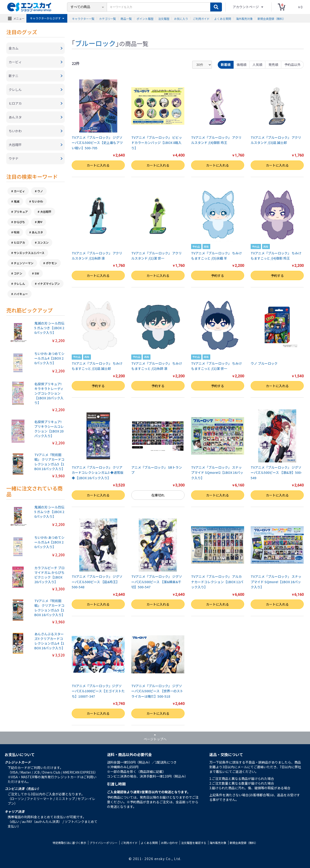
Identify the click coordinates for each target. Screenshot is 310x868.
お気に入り (181, 18)
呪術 (17, 232)
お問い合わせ (169, 843)
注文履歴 (164, 18)
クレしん (19, 284)
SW (37, 273)
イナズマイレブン (49, 284)
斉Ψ (40, 222)
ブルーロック (95, 43)
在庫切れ (158, 495)
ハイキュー (21, 294)
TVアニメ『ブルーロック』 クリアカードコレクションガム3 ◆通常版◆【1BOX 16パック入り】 (98, 473)
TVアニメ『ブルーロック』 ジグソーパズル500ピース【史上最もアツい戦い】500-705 (97, 143)
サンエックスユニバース (29, 253)
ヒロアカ (19, 242)
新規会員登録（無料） (271, 18)
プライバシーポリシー (103, 843)
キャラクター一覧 (83, 18)
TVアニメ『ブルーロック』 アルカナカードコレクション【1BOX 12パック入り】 (217, 582)
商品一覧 (126, 18)
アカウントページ (246, 7)
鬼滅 (17, 201)
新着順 (226, 64)
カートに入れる (98, 165)
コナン (18, 273)
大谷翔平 (46, 212)
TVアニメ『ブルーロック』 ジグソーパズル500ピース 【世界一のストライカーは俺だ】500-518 (157, 691)
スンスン (43, 242)
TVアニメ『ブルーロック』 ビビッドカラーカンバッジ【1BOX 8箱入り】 (157, 143)
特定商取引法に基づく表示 (69, 843)
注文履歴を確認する (194, 843)
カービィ (19, 191)
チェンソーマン (24, 263)
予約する (217, 275)
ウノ (40, 191)
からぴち (19, 222)
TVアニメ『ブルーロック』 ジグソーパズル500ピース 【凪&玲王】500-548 (97, 582)
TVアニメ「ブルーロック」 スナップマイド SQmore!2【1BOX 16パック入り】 (217, 473)
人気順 (257, 64)
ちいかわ (37, 201)
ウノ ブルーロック (264, 363)
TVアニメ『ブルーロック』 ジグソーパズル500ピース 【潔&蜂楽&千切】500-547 (157, 582)
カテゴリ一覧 (107, 18)
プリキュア (21, 212)
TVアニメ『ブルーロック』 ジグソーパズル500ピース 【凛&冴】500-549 (276, 473)
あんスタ (37, 232)
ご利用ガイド (201, 18)
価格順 (242, 64)
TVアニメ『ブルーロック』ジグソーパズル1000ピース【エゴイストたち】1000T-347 (98, 691)
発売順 (273, 64)
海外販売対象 (244, 18)
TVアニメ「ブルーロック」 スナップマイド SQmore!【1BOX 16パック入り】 (276, 582)
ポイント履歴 (145, 18)
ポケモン (51, 263)
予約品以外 (292, 64)
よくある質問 (223, 18)
